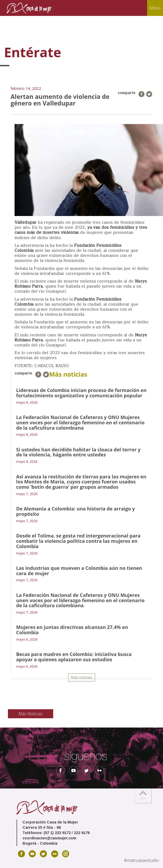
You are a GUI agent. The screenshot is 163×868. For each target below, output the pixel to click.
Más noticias (82, 677)
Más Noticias (31, 714)
